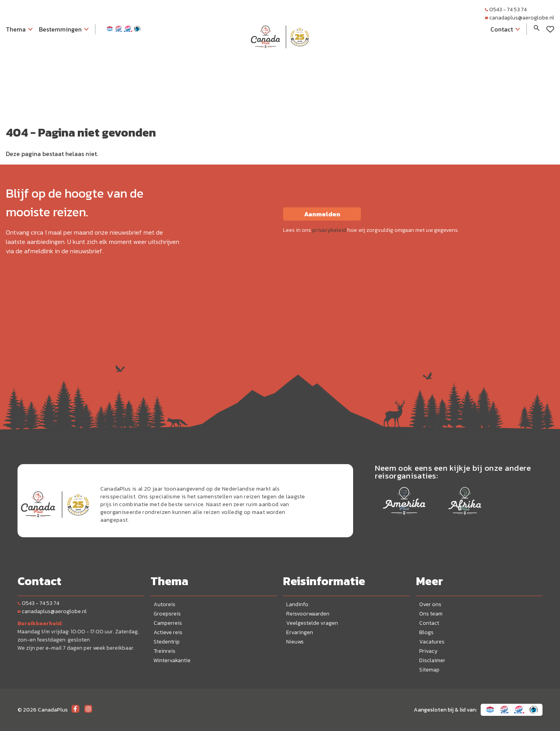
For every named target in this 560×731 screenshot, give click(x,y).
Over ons (430, 604)
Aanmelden (322, 214)
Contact (429, 623)
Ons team (431, 614)
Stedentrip (167, 642)
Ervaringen (300, 632)
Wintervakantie (172, 660)
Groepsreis (167, 614)
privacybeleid (329, 230)
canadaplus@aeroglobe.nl (520, 18)
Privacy (428, 651)
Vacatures (432, 642)
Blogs (426, 632)
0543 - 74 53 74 (506, 10)
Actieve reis (168, 632)
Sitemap (429, 670)
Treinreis (164, 651)
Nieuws (295, 642)
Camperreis (168, 623)
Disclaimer (432, 660)
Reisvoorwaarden (308, 614)
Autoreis (164, 604)
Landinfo (297, 604)
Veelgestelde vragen (312, 623)
